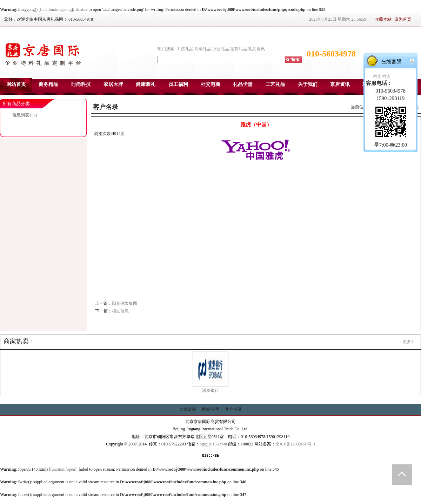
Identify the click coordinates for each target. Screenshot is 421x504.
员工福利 (178, 84)
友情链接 (188, 409)
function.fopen (62, 469)
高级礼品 (203, 49)
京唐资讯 (340, 84)
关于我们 (308, 84)
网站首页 (16, 84)
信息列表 (21, 115)
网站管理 (210, 409)
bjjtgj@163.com (213, 444)
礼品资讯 (256, 49)
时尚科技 (81, 84)
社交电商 (210, 84)
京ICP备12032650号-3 (295, 444)
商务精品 (48, 84)
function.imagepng (56, 9)
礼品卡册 (243, 84)
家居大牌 (113, 84)
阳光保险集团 (125, 303)
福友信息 (120, 311)
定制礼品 (239, 49)
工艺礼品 (185, 49)
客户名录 (233, 409)
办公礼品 (221, 49)
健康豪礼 (146, 84)
